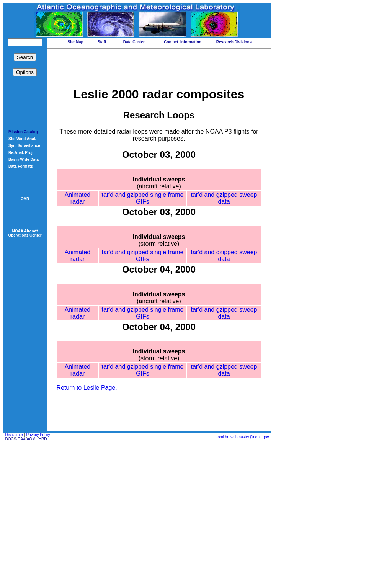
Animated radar (78, 230)
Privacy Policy (38, 573)
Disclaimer (14, 573)
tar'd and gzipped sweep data (224, 227)
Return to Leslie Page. (87, 526)
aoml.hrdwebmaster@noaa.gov (242, 575)
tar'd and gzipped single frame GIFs (143, 227)
